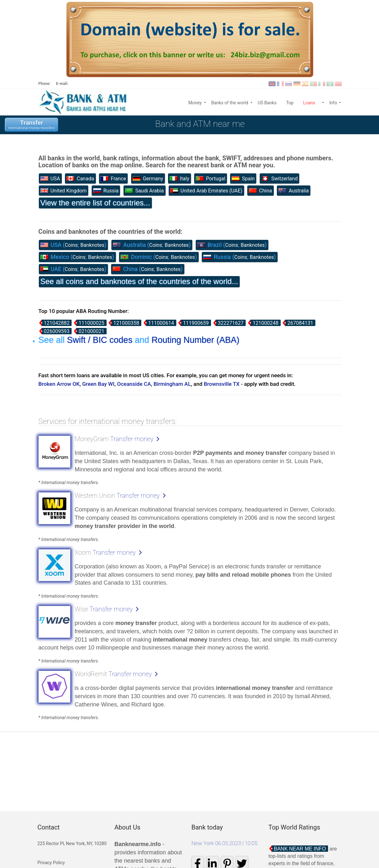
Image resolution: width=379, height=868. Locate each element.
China (260, 191)
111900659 (196, 323)
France (113, 179)
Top (290, 102)
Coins (71, 245)
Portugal (211, 179)
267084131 (300, 323)
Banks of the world (230, 102)
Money (195, 102)
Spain (243, 179)
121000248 (266, 323)
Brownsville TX (221, 384)
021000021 (91, 331)
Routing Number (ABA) (195, 340)
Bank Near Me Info (300, 849)
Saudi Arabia (144, 191)
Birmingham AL (172, 384)
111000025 (91, 323)
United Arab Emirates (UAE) (206, 191)
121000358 (126, 323)
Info (336, 102)
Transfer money (132, 439)
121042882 (57, 323)
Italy (179, 179)
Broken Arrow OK (59, 384)
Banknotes (93, 245)
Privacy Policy (51, 863)
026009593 (57, 331)
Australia (294, 191)
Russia (106, 191)
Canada (80, 179)
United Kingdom (64, 191)
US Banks (267, 102)
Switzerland (280, 179)
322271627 (231, 323)
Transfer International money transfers (32, 125)
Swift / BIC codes (100, 340)
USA (50, 179)
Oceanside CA (134, 384)
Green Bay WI (98, 384)
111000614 (161, 323)
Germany (148, 179)
